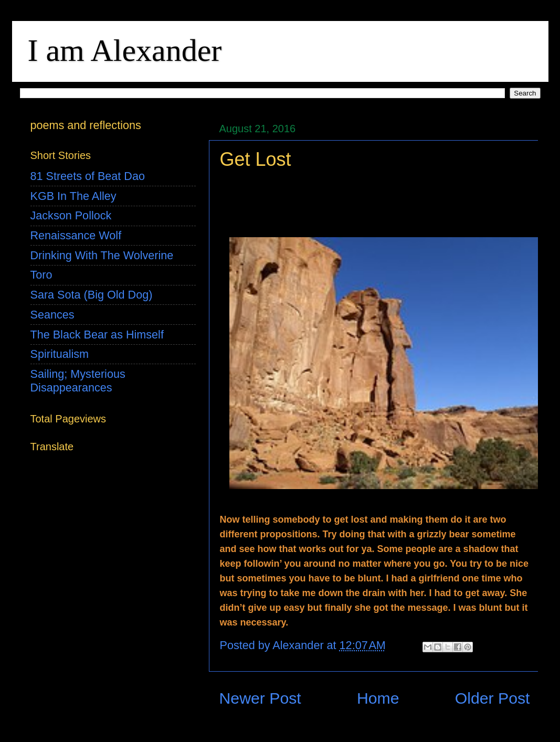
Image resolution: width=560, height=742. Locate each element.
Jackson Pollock (71, 215)
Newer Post (260, 698)
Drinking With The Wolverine (102, 255)
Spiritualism (60, 354)
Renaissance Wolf (76, 235)
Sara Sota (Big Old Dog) (92, 295)
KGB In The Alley (73, 196)
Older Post (493, 698)
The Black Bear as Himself (97, 335)
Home (378, 698)
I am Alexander (125, 50)
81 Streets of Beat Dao (88, 176)
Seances (52, 315)
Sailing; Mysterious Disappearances (78, 381)
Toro (41, 275)
